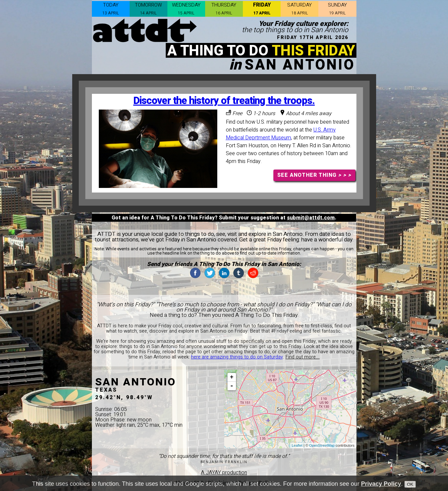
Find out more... (303, 357)
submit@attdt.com (311, 218)
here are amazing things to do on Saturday (237, 357)
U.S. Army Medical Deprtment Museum (281, 134)
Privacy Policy (381, 484)
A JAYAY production (224, 473)
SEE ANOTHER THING (314, 175)
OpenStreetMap (322, 445)
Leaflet (297, 445)
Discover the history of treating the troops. (224, 101)
